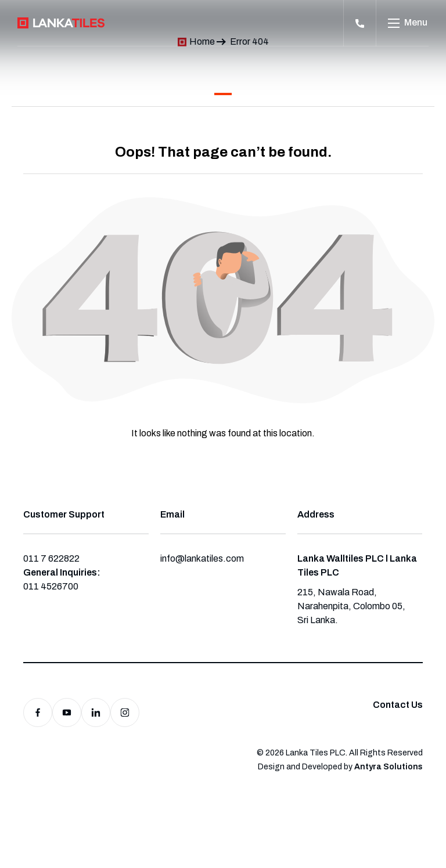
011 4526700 (51, 586)
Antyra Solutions (389, 767)
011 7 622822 (51, 558)
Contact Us (398, 705)
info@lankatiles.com (202, 558)
